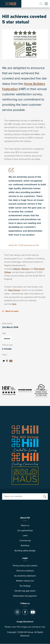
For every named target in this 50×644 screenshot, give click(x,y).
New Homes (14, 290)
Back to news (10, 311)
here (14, 304)
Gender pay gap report (25, 591)
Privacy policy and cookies (25, 566)
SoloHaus (25, 546)
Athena (17, 269)
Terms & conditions (25, 571)
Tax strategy (25, 586)
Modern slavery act (25, 581)
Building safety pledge (25, 551)
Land (25, 535)
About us (25, 525)
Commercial (25, 541)
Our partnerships (25, 531)
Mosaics (25, 269)
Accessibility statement (25, 576)
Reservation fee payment (25, 596)
